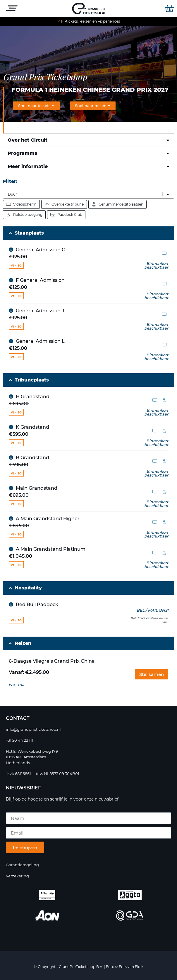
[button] (152, 674)
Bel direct (138, 618)
